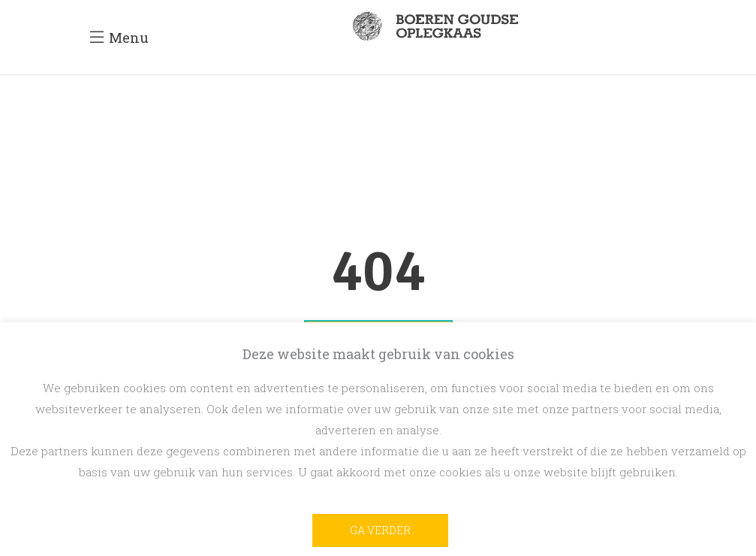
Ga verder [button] (380, 530)
